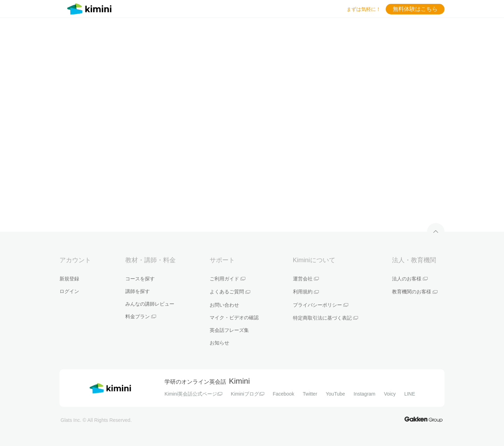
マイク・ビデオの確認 (234, 318)
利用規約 (306, 292)
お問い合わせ (224, 305)
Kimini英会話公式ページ (193, 394)
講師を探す (138, 291)
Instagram (364, 394)
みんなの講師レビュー (150, 304)
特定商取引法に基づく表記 (325, 318)
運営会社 (306, 279)
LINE (410, 394)
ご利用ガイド (227, 279)
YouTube (335, 394)
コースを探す (140, 279)
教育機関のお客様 (415, 292)
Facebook (283, 394)
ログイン (69, 291)
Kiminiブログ (248, 394)
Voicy (390, 394)
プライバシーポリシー (321, 305)
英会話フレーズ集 (229, 330)
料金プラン (141, 316)
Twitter (310, 394)
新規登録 (69, 279)
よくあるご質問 (230, 292)
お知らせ (219, 343)
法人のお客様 (410, 279)
